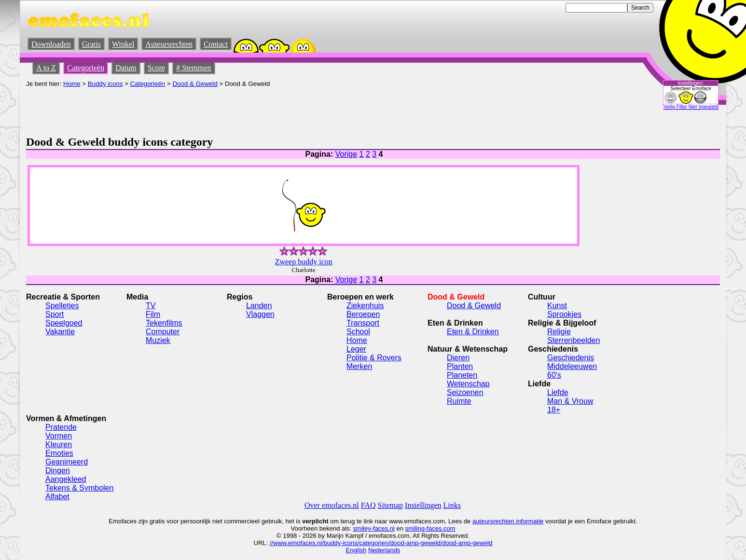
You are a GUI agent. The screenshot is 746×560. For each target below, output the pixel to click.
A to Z (46, 68)
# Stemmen (193, 68)
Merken (359, 366)
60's (554, 375)
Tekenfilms (164, 323)
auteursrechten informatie (508, 521)
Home (72, 84)
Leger (356, 349)
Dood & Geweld (195, 84)
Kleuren (59, 444)
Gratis (91, 44)
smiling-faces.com (430, 528)
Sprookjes (564, 314)
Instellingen (423, 505)
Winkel (123, 44)
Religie (559, 332)
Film (153, 314)
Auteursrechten (169, 44)
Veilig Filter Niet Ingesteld (691, 107)
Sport (55, 314)
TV (151, 306)
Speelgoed (64, 323)
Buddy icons (105, 84)
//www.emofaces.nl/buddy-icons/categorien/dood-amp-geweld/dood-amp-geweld (381, 543)
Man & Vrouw (570, 401)
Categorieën (86, 68)
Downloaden (51, 44)
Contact (216, 44)
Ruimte (459, 401)
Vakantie (60, 332)
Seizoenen (465, 392)
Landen (259, 306)
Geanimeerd (67, 462)
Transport (363, 323)
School (358, 332)
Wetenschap (468, 384)
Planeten (462, 375)
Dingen (58, 471)
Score (156, 68)
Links (452, 505)
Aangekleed (66, 479)
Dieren (458, 358)
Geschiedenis (571, 358)
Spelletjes (62, 306)
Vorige (346, 154)
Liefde (558, 392)
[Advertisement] (202, 109)
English (356, 550)
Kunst (557, 306)
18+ (554, 410)
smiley (362, 528)
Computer (163, 332)
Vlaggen (260, 314)
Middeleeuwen (572, 366)
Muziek (158, 340)
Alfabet (57, 497)
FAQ (368, 505)
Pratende (61, 427)
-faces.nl (383, 528)
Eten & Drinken (473, 332)
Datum (126, 68)
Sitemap (390, 505)
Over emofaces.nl (332, 505)
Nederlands (384, 550)
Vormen (59, 436)
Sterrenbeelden (573, 340)
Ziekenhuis (365, 306)
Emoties (59, 453)
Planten (460, 366)
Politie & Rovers (374, 358)
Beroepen (363, 314)
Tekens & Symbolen (79, 488)
